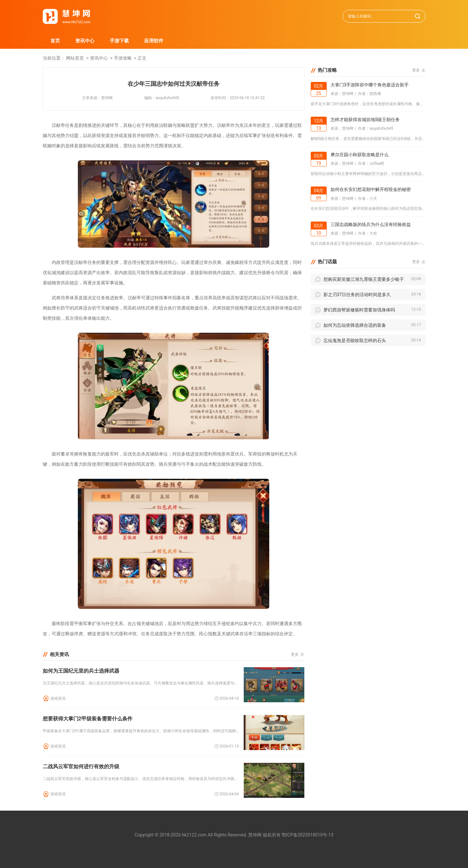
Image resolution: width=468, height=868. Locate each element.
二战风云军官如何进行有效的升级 (81, 766)
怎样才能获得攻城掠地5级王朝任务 (365, 120)
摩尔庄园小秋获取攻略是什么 (360, 155)
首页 (55, 41)
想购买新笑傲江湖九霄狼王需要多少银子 (364, 279)
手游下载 (119, 41)
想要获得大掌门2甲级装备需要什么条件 (88, 719)
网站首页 (75, 58)
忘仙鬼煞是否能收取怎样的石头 (355, 340)
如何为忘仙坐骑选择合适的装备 (355, 325)
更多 (295, 654)
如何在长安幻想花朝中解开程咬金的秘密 (371, 189)
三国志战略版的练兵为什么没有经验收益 (371, 224)
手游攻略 (123, 58)
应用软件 (154, 41)
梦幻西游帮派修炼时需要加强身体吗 (359, 310)
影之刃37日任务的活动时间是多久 (357, 295)
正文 (142, 58)
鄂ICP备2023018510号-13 (308, 835)
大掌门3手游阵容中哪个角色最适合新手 (370, 85)
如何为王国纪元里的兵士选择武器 (81, 671)
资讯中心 (85, 41)
